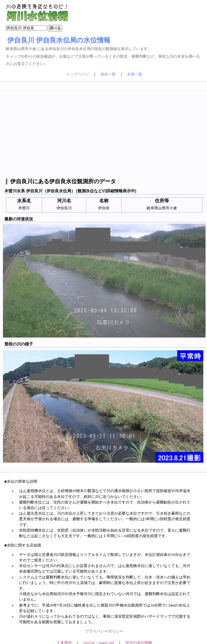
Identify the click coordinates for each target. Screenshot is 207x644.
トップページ (78, 74)
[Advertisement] (104, 130)
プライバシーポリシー (104, 631)
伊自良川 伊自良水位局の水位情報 (59, 40)
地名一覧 (108, 74)
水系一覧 (135, 74)
